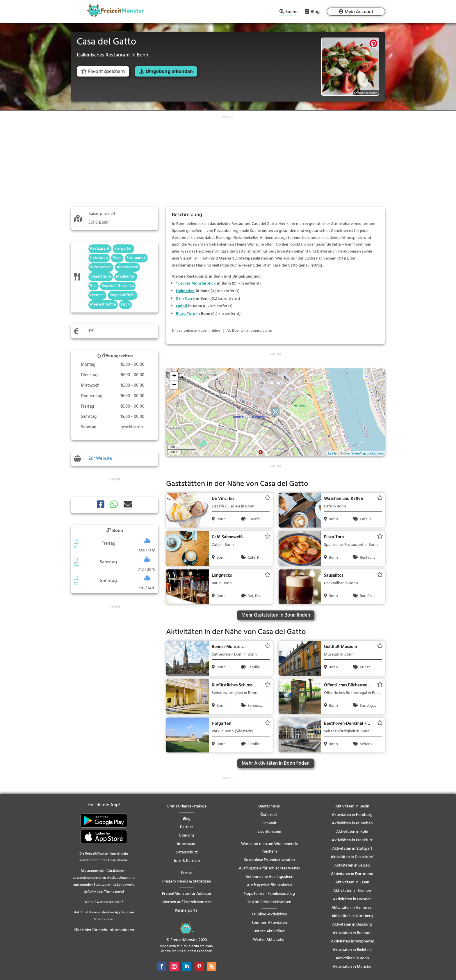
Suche (291, 12)
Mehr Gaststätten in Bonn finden (276, 615)
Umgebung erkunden (169, 72)
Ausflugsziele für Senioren (269, 885)
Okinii (181, 306)
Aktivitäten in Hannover (352, 908)
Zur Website (100, 459)
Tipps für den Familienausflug (269, 894)
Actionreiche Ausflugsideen (269, 877)
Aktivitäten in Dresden (352, 899)
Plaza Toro (186, 314)
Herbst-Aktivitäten (269, 931)
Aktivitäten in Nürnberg (352, 916)
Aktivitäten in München (352, 823)
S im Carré (185, 299)
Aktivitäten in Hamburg (352, 815)
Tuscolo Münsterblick (196, 284)
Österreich (269, 815)
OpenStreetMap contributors (364, 453)
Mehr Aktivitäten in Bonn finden (276, 763)
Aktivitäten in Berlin (352, 806)
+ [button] (174, 376)
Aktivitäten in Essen (352, 882)
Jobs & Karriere (187, 861)
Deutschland (269, 806)
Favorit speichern (103, 72)
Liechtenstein (269, 832)
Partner (187, 827)
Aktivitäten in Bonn (352, 958)
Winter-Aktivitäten (269, 940)
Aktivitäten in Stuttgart (352, 849)
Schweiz (269, 823)
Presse (187, 873)
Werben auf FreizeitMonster (187, 902)
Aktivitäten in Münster (352, 967)
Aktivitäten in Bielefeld (352, 950)
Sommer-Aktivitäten (269, 923)
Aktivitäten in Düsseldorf (352, 857)
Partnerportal (187, 911)
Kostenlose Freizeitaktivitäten (269, 860)
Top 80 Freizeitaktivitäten (269, 902)
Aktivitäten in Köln (352, 832)
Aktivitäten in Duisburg (352, 925)
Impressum (187, 844)
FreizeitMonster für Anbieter (187, 894)
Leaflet (333, 453)
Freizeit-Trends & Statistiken (187, 882)
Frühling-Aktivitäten (269, 914)
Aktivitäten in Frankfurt (352, 840)
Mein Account (359, 12)
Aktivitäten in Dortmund (352, 874)
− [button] (174, 385)
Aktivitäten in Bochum (352, 933)
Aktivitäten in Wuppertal (352, 941)
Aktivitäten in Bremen (352, 891)
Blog (315, 12)
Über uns (187, 836)
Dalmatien (185, 291)
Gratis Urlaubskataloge (187, 806)
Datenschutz (187, 852)
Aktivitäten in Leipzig (352, 866)
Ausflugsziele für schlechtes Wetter (269, 868)
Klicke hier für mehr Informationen (104, 930)
